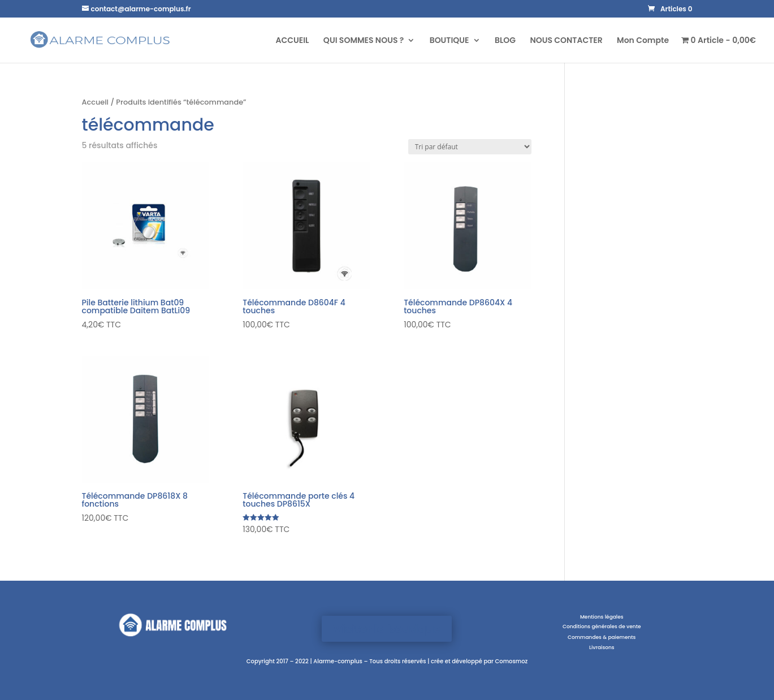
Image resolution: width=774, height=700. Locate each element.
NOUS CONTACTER (566, 41)
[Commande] (470, 147)
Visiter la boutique (387, 629)
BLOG (505, 41)
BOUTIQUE (449, 41)
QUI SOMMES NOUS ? (364, 41)
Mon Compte (643, 41)
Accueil (96, 102)
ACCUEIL (292, 41)
